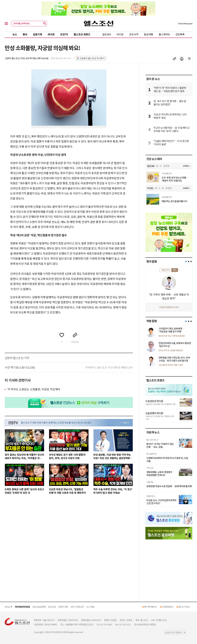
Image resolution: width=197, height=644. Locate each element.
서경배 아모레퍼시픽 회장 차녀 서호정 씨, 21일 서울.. (167, 459)
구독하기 (186, 166)
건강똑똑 (180, 34)
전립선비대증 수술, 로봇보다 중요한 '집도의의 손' (175, 345)
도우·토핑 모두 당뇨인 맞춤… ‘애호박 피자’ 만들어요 (175, 179)
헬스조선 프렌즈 (82, 34)
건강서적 (134, 34)
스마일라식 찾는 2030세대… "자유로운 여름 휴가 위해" (171, 330)
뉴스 (15, 34)
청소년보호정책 (39, 607)
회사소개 (8, 607)
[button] (186, 261)
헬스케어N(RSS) (150, 607)
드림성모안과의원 (154, 401)
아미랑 (120, 34)
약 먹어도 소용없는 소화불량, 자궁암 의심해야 (34, 389)
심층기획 (37, 34)
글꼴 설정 (189, 59)
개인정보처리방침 (22, 607)
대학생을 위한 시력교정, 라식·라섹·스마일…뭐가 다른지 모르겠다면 (175, 359)
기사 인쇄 (182, 59)
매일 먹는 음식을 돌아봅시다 (174, 201)
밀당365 (107, 34)
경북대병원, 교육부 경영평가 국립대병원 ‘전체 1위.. (159, 474)
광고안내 (52, 607)
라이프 (51, 34)
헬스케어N (164, 34)
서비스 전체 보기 (77, 607)
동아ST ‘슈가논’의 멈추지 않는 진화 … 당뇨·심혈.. (160, 445)
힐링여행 (148, 34)
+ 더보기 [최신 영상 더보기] (125, 423)
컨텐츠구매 (63, 607)
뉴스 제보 (91, 607)
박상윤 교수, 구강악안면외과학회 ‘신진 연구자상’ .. (161, 502)
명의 (25, 34)
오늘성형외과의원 (154, 413)
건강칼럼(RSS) (168, 607)
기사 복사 (174, 59)
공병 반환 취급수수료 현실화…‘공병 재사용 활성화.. (169, 486)
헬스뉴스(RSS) (184, 607)
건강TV (64, 34)
